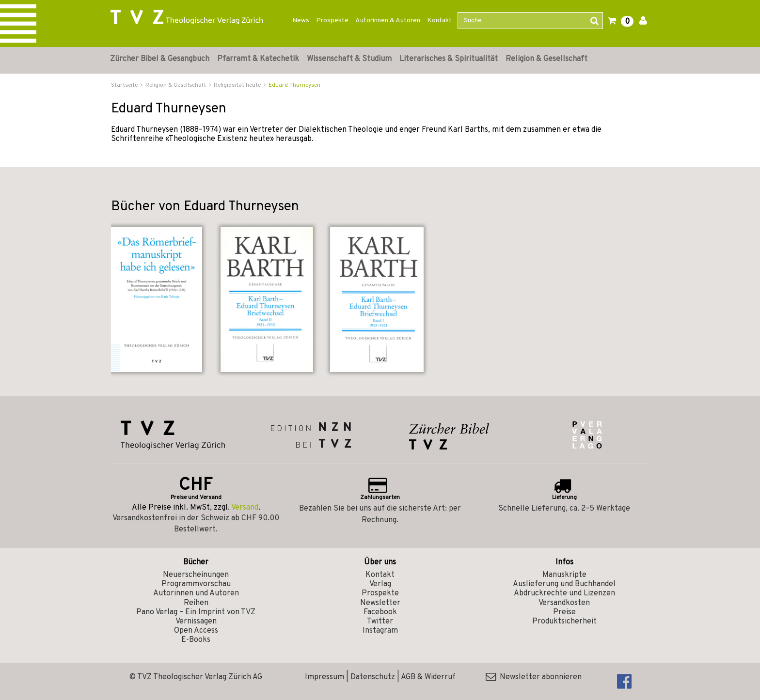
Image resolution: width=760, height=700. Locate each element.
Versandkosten (564, 603)
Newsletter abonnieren (534, 677)
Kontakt (439, 21)
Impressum (325, 677)
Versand (245, 508)
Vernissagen (196, 622)
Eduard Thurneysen (294, 85)
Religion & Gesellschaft (546, 59)
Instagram (380, 631)
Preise (564, 612)
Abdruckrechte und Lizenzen (564, 593)
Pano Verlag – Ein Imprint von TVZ (196, 612)
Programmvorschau (196, 584)
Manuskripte (564, 575)
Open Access (196, 631)
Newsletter (380, 603)
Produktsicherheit (564, 622)
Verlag (380, 584)
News (301, 21)
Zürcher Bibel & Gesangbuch (160, 59)
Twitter (380, 622)
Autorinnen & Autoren (388, 21)
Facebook (380, 612)
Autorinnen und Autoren (196, 593)
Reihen (196, 603)
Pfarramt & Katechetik (258, 59)
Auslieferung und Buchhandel (564, 584)
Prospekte (332, 21)
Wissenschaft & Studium (349, 59)
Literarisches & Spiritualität (449, 59)
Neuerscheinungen (196, 575)
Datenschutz (373, 677)
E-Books (196, 640)
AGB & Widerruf (428, 677)
